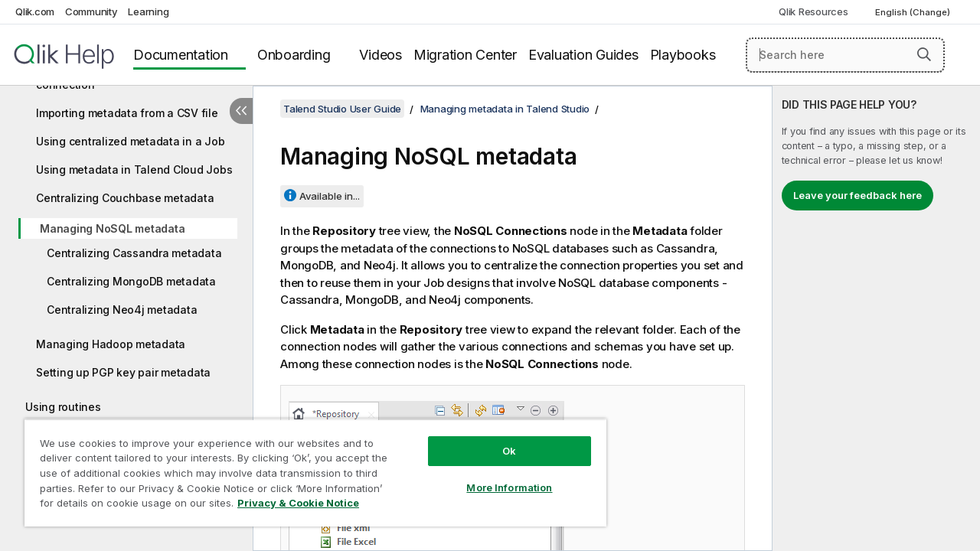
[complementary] (876, 318)
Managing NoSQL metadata (112, 228)
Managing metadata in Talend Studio (505, 109)
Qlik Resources (813, 11)
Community (91, 11)
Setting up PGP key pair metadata (123, 372)
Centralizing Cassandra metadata (134, 253)
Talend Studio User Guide (342, 109)
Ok (498, 439)
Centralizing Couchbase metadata (125, 198)
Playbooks (683, 55)
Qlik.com (35, 11)
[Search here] (845, 55)
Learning (148, 11)
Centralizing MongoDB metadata (131, 281)
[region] (309, 467)
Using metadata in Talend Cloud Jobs (134, 170)
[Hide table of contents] (241, 111)
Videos (381, 55)
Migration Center (465, 55)
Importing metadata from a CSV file (127, 113)
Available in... (330, 196)
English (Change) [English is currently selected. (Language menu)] (914, 12)
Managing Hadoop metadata (111, 344)
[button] (924, 54)
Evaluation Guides (583, 55)
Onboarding (294, 55)
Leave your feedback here (857, 195)
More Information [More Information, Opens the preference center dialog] (498, 476)
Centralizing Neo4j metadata (122, 310)
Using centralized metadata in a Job (130, 141)
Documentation (181, 55)
